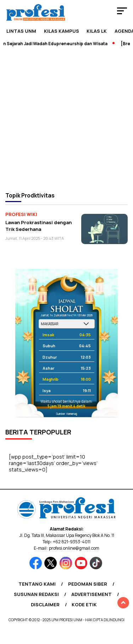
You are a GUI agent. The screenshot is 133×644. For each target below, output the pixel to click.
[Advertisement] (66, 119)
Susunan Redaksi (36, 594)
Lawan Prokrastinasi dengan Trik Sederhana (38, 226)
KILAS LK (97, 31)
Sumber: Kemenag (66, 414)
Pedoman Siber (88, 584)
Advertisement (92, 594)
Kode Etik (84, 605)
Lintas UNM (21, 31)
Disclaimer (45, 605)
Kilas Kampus (62, 31)
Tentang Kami (37, 584)
